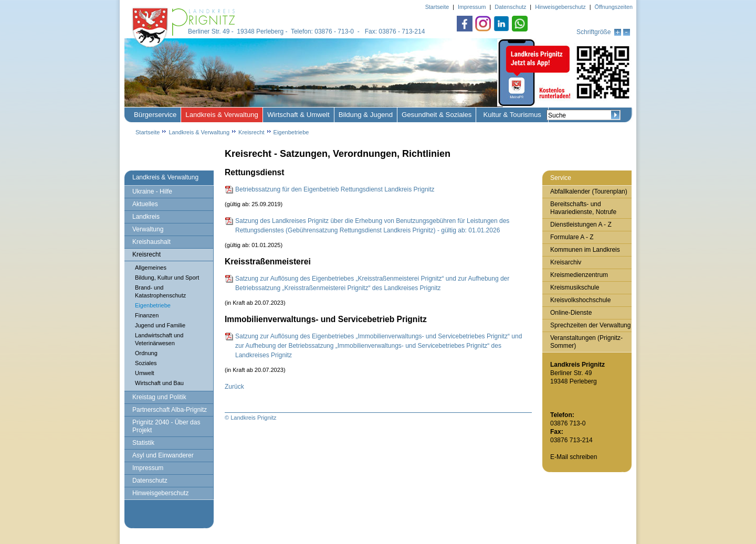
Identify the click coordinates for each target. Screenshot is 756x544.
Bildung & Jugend (366, 115)
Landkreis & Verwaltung (222, 115)
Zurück (234, 387)
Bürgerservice (155, 115)
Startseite (148, 132)
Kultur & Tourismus (512, 115)
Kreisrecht (251, 132)
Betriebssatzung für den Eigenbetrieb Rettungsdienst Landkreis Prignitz (335, 189)
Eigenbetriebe (291, 132)
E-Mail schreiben (574, 457)
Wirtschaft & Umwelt (298, 115)
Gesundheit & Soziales (437, 115)
